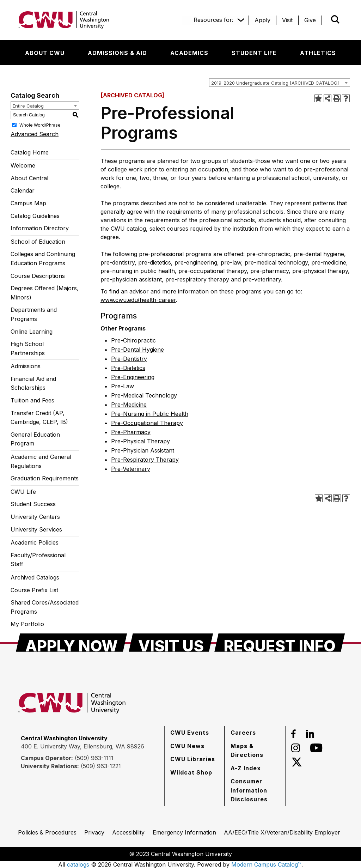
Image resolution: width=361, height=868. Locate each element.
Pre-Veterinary (131, 469)
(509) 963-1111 (94, 758)
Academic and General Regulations (41, 461)
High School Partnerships (28, 348)
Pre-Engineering (133, 377)
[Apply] (262, 20)
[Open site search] (335, 19)
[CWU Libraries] (193, 759)
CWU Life (23, 492)
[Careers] (243, 733)
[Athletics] (318, 53)
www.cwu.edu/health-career (138, 300)
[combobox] (280, 83)
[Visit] (287, 20)
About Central (29, 178)
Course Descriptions (38, 276)
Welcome (23, 165)
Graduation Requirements (45, 478)
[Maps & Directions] (255, 750)
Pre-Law (123, 386)
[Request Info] (280, 643)
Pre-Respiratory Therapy (145, 460)
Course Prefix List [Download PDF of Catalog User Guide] (34, 590)
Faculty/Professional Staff (38, 560)
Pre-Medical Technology (144, 395)
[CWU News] (187, 746)
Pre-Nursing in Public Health (150, 414)
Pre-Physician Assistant (143, 450)
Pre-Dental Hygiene (137, 350)
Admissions (26, 366)
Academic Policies (35, 542)
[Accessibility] (128, 832)
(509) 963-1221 (101, 766)
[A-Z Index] (246, 768)
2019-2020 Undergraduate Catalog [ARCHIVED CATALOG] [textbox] (275, 83)
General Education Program (35, 439)
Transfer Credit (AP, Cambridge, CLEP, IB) (39, 418)
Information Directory (40, 228)
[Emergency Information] (184, 832)
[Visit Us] (171, 643)
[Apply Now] (72, 643)
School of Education (38, 242)
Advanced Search (35, 134)
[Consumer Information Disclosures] (255, 790)
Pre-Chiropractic (133, 340)
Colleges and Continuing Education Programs (43, 259)
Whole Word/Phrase (40, 125)
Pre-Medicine (129, 405)
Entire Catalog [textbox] (28, 106)
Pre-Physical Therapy (140, 441)
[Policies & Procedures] (47, 832)
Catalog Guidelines (35, 216)
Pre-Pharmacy (131, 432)
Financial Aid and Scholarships (33, 383)
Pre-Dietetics (128, 368)
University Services (36, 529)
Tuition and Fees (32, 400)
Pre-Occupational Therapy (147, 423)
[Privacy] (94, 832)
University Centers (35, 517)
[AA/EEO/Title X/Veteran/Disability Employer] (282, 832)
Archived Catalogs (35, 577)
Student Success (33, 504)
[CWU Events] (190, 733)
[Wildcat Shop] (191, 772)
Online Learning (32, 332)
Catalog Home (30, 152)
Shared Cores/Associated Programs (45, 607)
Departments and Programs (34, 314)
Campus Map (28, 203)
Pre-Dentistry (129, 359)
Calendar (23, 190)
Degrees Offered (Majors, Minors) (45, 293)
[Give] (310, 20)
